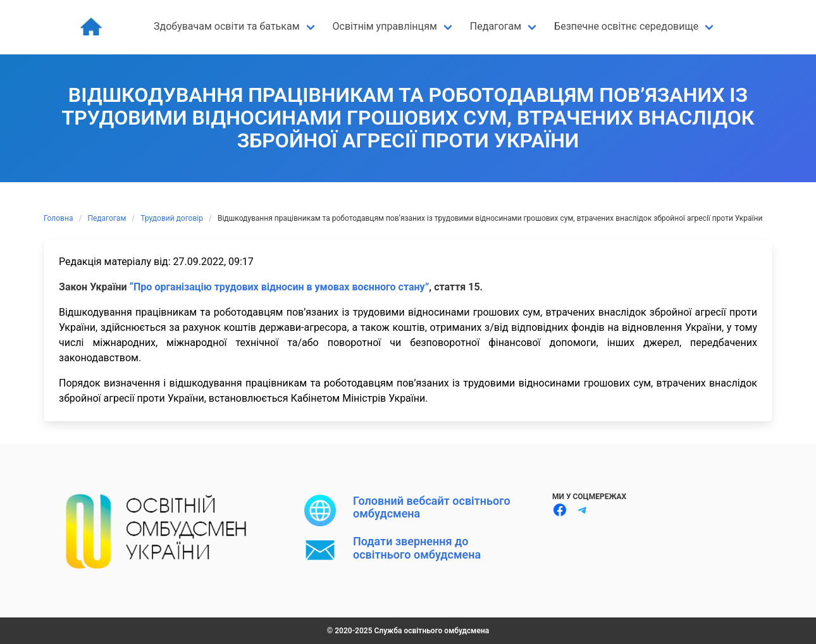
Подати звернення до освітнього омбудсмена (417, 548)
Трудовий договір (172, 218)
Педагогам (107, 218)
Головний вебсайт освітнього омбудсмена (432, 507)
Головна (58, 218)
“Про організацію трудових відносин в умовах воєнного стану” (278, 287)
